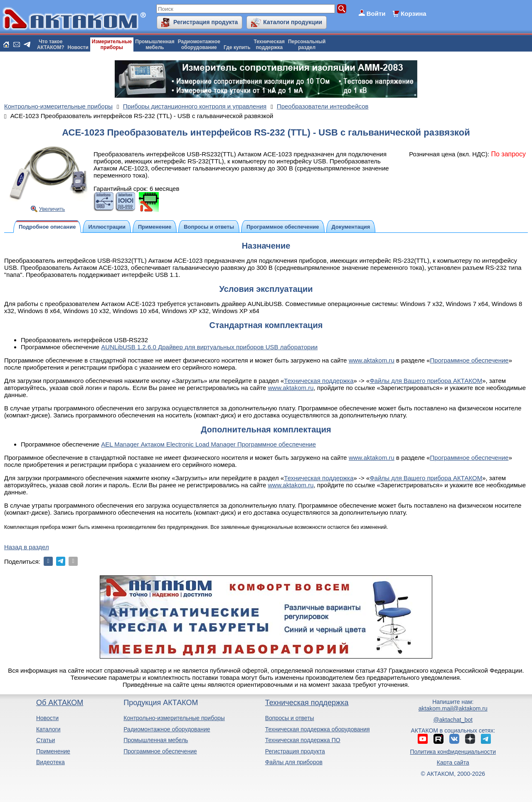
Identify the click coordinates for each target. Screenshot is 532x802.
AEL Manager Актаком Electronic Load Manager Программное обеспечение (208, 444)
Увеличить (52, 209)
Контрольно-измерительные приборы (174, 718)
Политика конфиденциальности (453, 752)
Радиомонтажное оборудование (167, 729)
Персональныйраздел (307, 44)
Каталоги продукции (293, 22)
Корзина (413, 14)
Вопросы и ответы (290, 718)
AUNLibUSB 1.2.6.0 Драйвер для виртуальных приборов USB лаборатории (209, 347)
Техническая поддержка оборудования (318, 729)
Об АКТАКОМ (60, 703)
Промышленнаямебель (155, 44)
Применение (53, 751)
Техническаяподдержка (269, 44)
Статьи (46, 740)
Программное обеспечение (469, 360)
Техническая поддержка (319, 381)
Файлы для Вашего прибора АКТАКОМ (426, 381)
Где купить (237, 47)
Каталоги (48, 729)
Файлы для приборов (294, 762)
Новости (78, 47)
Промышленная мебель (156, 740)
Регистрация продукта (206, 22)
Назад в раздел (27, 547)
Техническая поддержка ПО (303, 740)
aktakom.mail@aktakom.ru (453, 708)
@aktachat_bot (453, 720)
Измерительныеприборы (112, 44)
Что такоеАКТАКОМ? (51, 44)
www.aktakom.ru (372, 360)
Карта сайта (453, 763)
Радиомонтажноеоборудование (199, 44)
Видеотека (50, 762)
